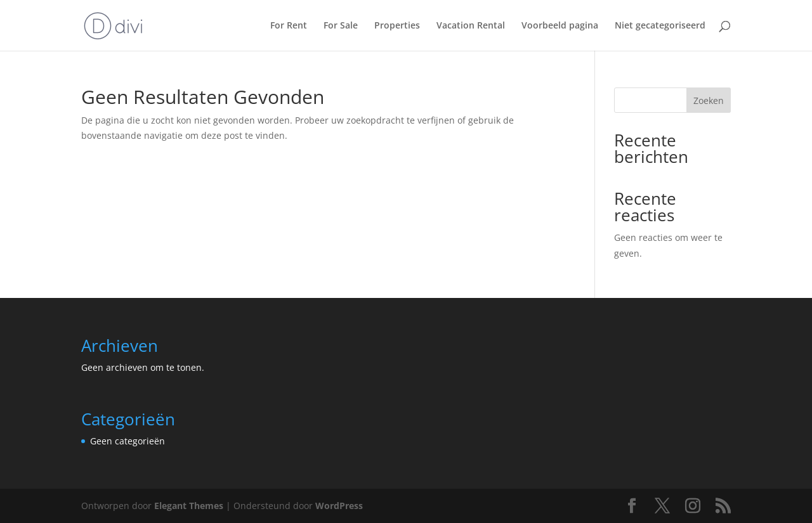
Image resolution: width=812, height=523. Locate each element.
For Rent (289, 26)
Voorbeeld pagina (560, 26)
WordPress (339, 506)
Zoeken (709, 100)
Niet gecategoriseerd (660, 26)
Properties (397, 26)
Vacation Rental (471, 26)
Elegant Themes (189, 506)
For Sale (341, 26)
